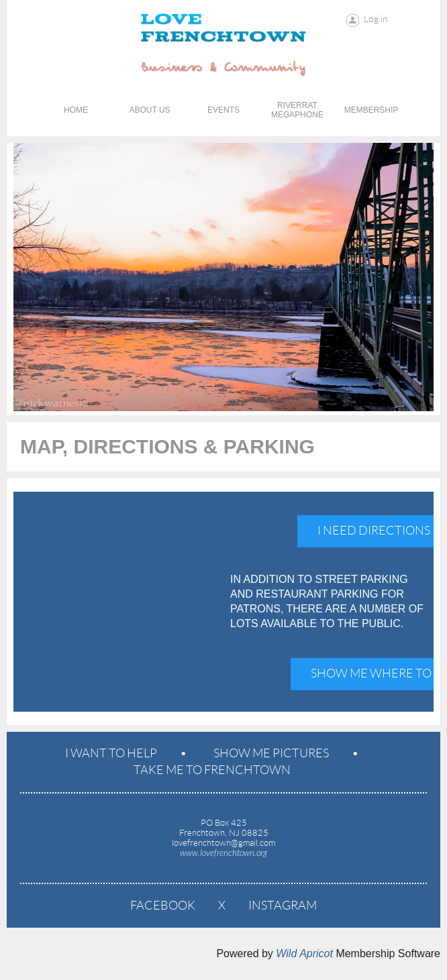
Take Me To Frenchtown (212, 770)
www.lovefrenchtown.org (223, 853)
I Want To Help (111, 753)
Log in (376, 19)
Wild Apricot (304, 954)
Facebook (163, 906)
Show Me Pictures (271, 753)
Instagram (283, 906)
